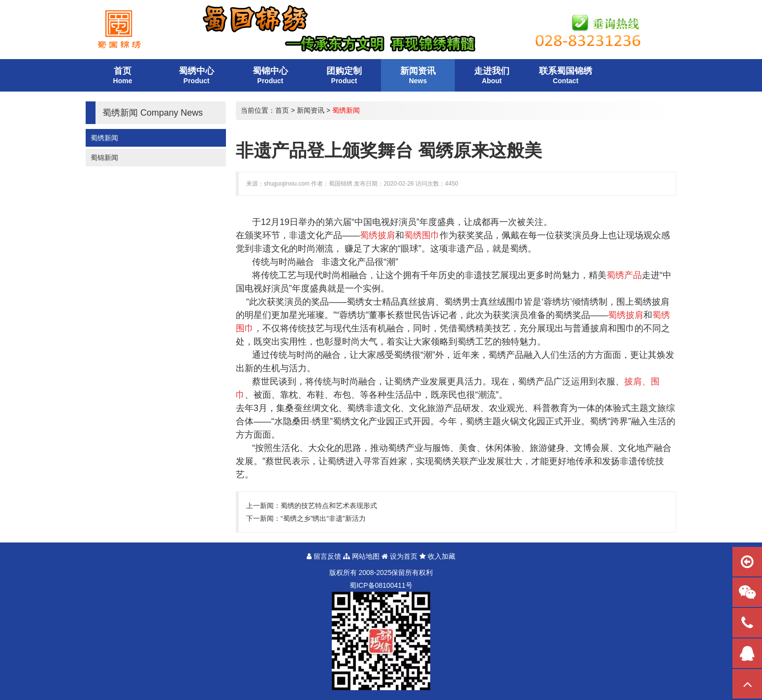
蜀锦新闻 (104, 158)
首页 (282, 110)
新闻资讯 (311, 110)
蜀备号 (381, 585)
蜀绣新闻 (104, 138)
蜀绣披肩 (652, 302)
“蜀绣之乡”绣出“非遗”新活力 (323, 518)
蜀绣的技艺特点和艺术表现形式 (329, 506)
